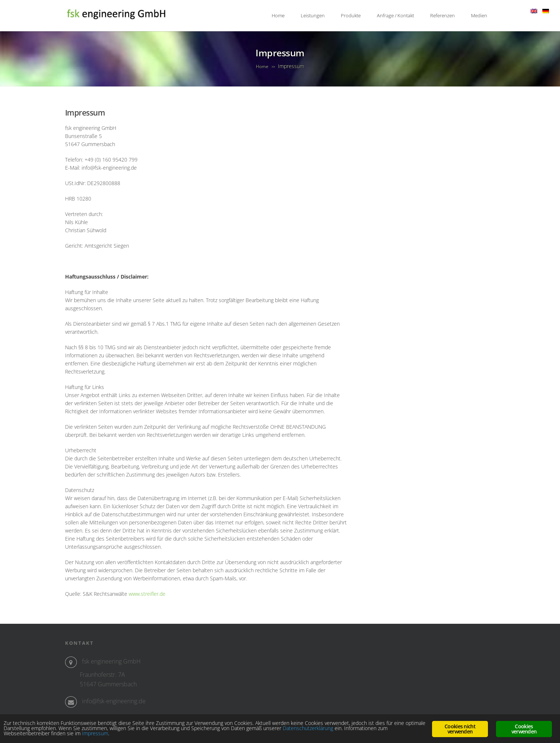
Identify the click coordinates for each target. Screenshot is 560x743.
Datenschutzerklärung (308, 728)
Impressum (95, 733)
